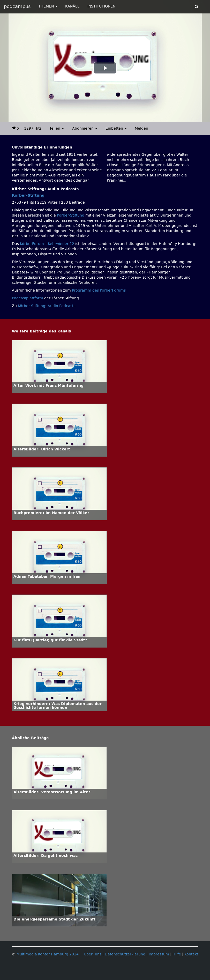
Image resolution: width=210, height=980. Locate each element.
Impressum (159, 954)
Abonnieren (85, 128)
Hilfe (177, 954)
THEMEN (48, 6)
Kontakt (191, 954)
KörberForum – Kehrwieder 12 (48, 244)
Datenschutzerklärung (125, 954)
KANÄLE (72, 6)
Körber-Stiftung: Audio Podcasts (47, 306)
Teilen (57, 128)
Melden (141, 128)
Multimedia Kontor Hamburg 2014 (48, 954)
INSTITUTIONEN (101, 6)
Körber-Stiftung (28, 195)
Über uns (93, 954)
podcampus (17, 6)
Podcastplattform (28, 298)
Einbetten (116, 128)
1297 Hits (33, 128)
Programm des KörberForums (99, 290)
